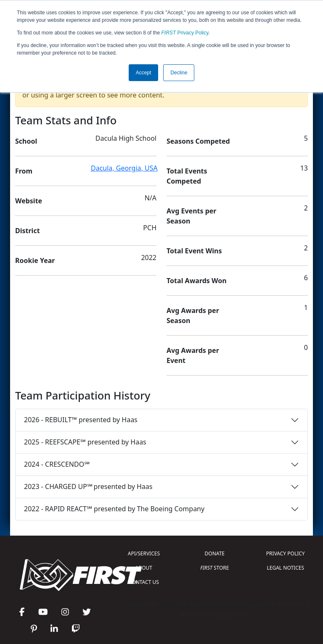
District (28, 231)
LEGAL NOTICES (286, 568)
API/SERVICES (144, 553)
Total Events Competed (187, 176)
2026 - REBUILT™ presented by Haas (81, 420)
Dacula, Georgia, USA (124, 168)
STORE (214, 568)
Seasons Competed (198, 141)
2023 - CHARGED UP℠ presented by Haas (88, 486)
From (24, 171)
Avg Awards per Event (193, 355)
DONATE (215, 553)
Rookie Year (35, 260)
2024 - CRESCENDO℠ (57, 464)
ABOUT (144, 568)
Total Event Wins (194, 251)
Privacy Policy (185, 33)
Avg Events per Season (191, 216)
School (26, 141)
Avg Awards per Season (193, 315)
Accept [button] (144, 73)
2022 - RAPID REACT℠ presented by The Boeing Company (114, 509)
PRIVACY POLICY (286, 553)
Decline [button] (179, 73)
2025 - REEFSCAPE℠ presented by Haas (85, 442)
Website (29, 201)
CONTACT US (144, 582)
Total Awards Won (197, 281)
